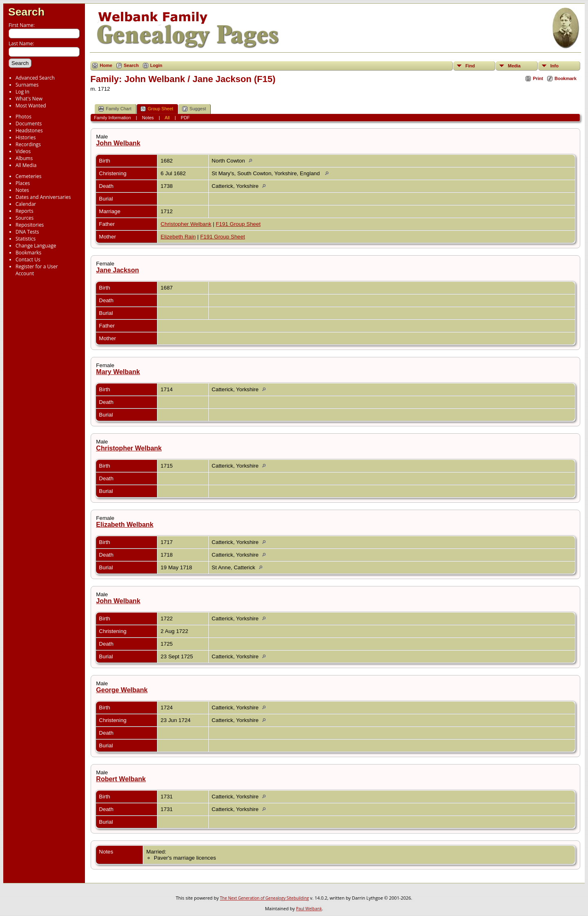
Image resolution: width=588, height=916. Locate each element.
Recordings (28, 144)
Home (106, 65)
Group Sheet (157, 109)
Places (23, 183)
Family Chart (115, 109)
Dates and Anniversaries (43, 197)
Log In (22, 92)
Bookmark (566, 78)
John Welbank (118, 143)
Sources (24, 218)
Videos (23, 151)
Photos (23, 117)
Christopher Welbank (186, 224)
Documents (29, 124)
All (167, 118)
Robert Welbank (121, 779)
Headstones (29, 130)
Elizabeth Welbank (125, 525)
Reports (24, 211)
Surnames (27, 85)
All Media (26, 165)
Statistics (26, 239)
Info (555, 66)
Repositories (30, 225)
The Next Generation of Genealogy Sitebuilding (265, 898)
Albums (24, 158)
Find (470, 66)
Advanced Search (35, 78)
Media (514, 66)
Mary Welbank (118, 372)
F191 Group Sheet (238, 224)
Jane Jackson (117, 270)
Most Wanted (31, 106)
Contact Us (28, 260)
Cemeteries (29, 176)
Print (538, 78)
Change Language (36, 246)
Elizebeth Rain (178, 237)
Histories (26, 137)
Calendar (26, 204)
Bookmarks (28, 253)
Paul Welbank (309, 909)
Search (26, 12)
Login (156, 65)
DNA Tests (27, 232)
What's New (29, 99)
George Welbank (122, 690)
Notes (22, 190)
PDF (185, 118)
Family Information (112, 118)
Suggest (194, 109)
